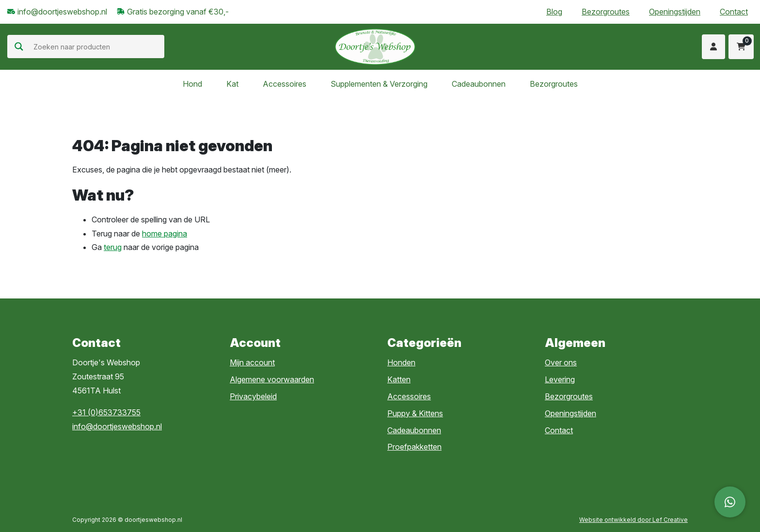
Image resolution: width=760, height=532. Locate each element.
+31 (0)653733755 (106, 412)
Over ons (561, 362)
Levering (560, 379)
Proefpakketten (414, 447)
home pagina (165, 234)
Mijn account (252, 362)
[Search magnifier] (19, 47)
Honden (401, 362)
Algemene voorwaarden (272, 379)
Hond (192, 84)
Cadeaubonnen (479, 84)
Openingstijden (675, 12)
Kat (232, 84)
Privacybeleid (253, 396)
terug (113, 247)
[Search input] (98, 47)
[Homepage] (375, 46)
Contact (734, 12)
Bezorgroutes (606, 12)
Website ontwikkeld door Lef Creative (633, 520)
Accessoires (285, 84)
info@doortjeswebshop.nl (117, 426)
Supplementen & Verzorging (379, 84)
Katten (399, 379)
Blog (554, 12)
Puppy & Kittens (415, 413)
